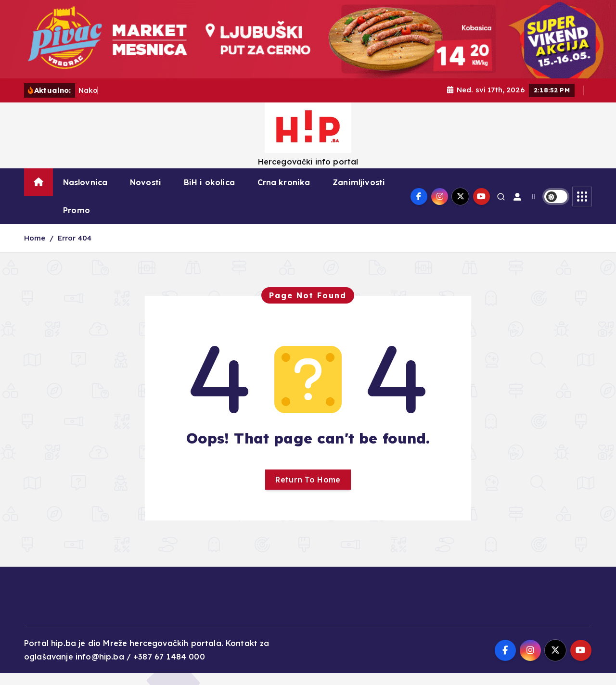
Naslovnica (85, 182)
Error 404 (75, 238)
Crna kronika (284, 182)
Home (35, 238)
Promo (77, 210)
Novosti (146, 182)
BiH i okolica (209, 182)
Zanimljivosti (359, 182)
